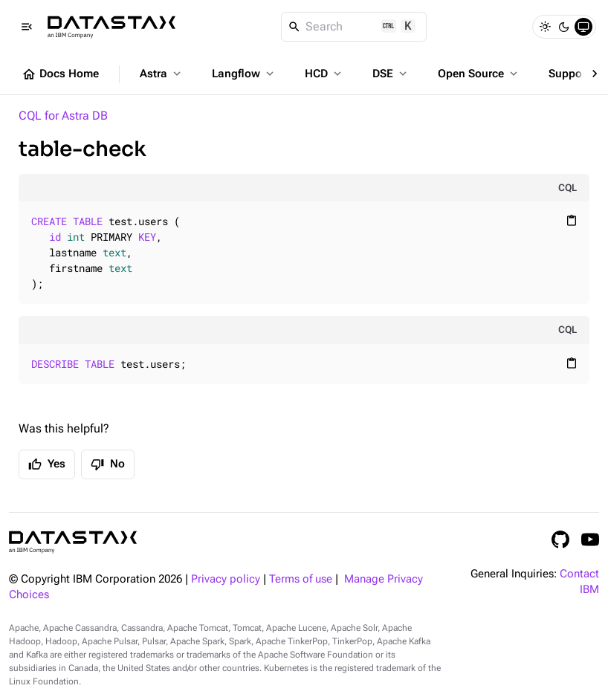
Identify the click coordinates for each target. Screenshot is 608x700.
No (108, 464)
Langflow (244, 74)
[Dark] (564, 27)
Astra (162, 74)
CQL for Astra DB (63, 116)
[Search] (354, 27)
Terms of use (301, 579)
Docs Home (60, 74)
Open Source (479, 74)
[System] (583, 27)
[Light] (545, 27)
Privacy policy (226, 579)
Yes (47, 464)
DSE (391, 74)
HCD (324, 74)
